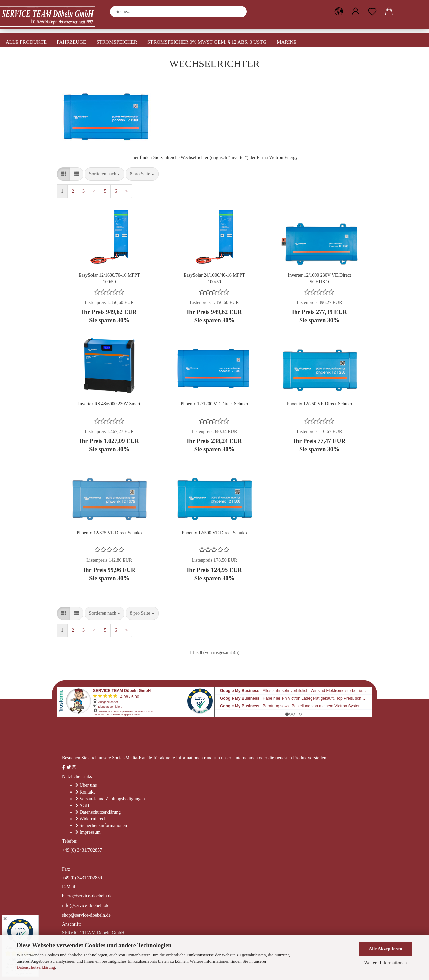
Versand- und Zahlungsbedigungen (112, 799)
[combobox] (105, 174)
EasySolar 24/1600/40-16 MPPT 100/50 (214, 278)
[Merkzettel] (372, 12)
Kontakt (87, 792)
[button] (339, 12)
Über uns (88, 785)
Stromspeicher (117, 42)
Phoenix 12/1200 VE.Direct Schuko (214, 404)
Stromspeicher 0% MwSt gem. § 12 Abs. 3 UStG (207, 42)
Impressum (90, 832)
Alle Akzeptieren (385, 949)
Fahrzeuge (71, 42)
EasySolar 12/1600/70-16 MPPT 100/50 (109, 278)
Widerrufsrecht (94, 819)
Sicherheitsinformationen (104, 825)
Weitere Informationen (386, 963)
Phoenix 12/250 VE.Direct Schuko (319, 404)
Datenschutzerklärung (36, 967)
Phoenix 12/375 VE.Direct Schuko (109, 533)
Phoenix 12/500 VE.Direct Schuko (214, 533)
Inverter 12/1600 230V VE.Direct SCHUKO (319, 278)
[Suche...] (238, 12)
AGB (84, 805)
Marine (286, 42)
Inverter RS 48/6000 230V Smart (109, 404)
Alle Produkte (26, 42)
